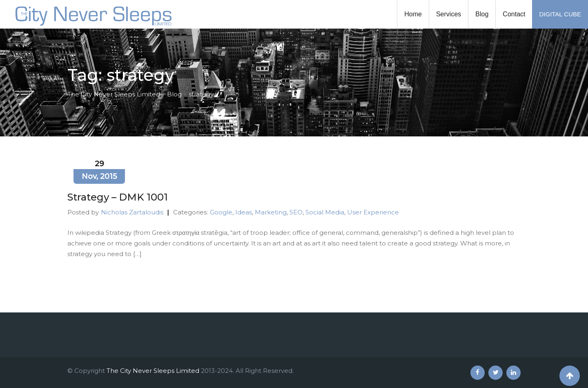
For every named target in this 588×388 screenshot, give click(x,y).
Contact (514, 14)
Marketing (271, 212)
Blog (482, 14)
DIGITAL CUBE (560, 14)
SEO (296, 212)
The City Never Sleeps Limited (153, 371)
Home (413, 14)
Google (221, 212)
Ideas (244, 212)
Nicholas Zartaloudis (132, 212)
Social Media (325, 212)
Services (449, 14)
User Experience (373, 212)
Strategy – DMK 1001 (118, 197)
